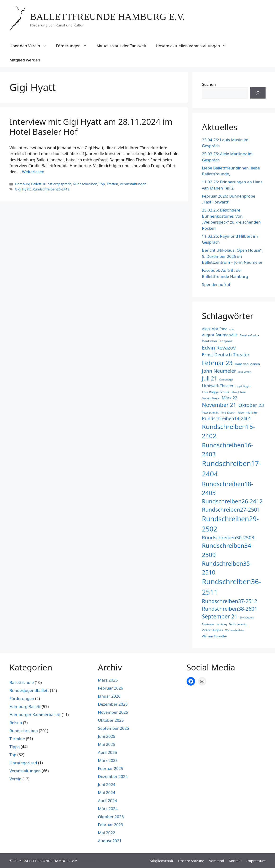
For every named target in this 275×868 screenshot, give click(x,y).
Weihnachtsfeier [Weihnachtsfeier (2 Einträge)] (235, 630)
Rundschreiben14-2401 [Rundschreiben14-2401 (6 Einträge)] (227, 418)
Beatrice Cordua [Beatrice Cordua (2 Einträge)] (249, 335)
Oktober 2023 (111, 817)
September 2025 (113, 728)
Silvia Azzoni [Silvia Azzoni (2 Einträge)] (247, 618)
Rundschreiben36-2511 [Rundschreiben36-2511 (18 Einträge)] (231, 587)
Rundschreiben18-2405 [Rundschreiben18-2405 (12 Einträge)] (227, 488)
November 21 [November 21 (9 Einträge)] (219, 405)
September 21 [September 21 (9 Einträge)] (220, 616)
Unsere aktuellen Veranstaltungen (194, 46)
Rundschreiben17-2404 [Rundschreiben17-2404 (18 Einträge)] (231, 469)
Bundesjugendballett (29, 690)
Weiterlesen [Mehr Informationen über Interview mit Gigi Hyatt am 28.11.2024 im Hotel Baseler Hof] (33, 172)
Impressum (256, 861)
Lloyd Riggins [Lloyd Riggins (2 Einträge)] (244, 386)
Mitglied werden (25, 60)
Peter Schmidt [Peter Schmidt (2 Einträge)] (210, 413)
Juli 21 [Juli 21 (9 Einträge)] (210, 378)
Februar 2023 (110, 825)
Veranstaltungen (133, 184)
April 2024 (107, 801)
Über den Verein (30, 46)
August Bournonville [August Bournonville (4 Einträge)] (220, 335)
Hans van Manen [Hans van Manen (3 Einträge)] (247, 364)
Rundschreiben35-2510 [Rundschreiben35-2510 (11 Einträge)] (227, 568)
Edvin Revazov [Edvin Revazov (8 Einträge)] (219, 348)
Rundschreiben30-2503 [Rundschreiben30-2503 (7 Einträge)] (228, 537)
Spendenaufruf (216, 284)
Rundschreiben (85, 184)
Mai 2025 (107, 744)
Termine (17, 739)
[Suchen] (258, 93)
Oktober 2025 (111, 720)
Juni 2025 (107, 736)
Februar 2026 (110, 688)
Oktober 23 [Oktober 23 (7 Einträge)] (251, 405)
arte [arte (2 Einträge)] (231, 329)
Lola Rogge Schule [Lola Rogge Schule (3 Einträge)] (216, 392)
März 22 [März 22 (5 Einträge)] (229, 398)
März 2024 (108, 809)
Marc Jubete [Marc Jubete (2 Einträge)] (239, 392)
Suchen (209, 84)
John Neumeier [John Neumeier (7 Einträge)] (219, 371)
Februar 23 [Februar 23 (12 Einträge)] (217, 363)
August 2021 (110, 841)
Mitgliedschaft (162, 861)
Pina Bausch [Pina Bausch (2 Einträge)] (228, 413)
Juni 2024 (107, 784)
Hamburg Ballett (28, 184)
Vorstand (216, 861)
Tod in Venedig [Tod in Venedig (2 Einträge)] (238, 624)
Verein (15, 779)
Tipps (15, 747)
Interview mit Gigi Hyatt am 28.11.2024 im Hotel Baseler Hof (91, 127)
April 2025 (107, 752)
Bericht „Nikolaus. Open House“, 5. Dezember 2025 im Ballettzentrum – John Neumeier (232, 256)
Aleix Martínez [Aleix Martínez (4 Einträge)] (214, 329)
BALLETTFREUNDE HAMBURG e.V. (107, 17)
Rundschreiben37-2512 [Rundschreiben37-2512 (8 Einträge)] (230, 601)
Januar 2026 (109, 696)
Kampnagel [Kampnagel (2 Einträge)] (226, 380)
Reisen (16, 723)
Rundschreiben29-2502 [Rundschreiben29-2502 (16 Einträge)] (230, 524)
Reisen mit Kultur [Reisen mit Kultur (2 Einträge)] (248, 413)
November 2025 (113, 712)
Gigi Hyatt (23, 189)
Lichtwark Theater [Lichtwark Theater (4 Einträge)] (218, 386)
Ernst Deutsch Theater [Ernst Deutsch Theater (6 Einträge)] (226, 355)
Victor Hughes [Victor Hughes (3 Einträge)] (212, 630)
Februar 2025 (110, 768)
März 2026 (108, 680)
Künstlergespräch (57, 184)
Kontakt (235, 861)
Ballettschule (22, 682)
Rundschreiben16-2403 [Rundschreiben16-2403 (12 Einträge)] (227, 449)
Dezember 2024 (113, 776)
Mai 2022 (107, 833)
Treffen (112, 184)
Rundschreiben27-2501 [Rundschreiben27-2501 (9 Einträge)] (231, 510)
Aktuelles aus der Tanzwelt (121, 46)
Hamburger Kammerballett (35, 715)
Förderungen (74, 46)
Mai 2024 (107, 792)
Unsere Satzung (191, 861)
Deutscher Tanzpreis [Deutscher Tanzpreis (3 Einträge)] (217, 341)
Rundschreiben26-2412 (51, 189)
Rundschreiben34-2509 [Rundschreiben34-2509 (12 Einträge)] (227, 550)
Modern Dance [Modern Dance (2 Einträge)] (211, 398)
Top (102, 184)
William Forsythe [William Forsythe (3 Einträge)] (214, 636)
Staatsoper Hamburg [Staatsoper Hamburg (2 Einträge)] (214, 624)
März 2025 (108, 760)
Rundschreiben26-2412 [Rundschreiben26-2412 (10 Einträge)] (232, 501)
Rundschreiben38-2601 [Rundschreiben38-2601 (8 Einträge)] (230, 609)
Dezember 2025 (113, 704)
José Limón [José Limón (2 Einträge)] (245, 372)
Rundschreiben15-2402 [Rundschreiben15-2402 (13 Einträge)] (228, 431)
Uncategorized (23, 763)
